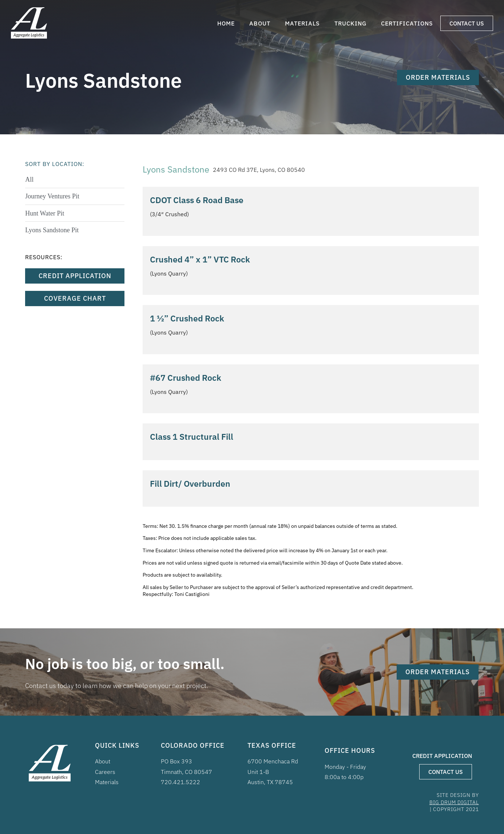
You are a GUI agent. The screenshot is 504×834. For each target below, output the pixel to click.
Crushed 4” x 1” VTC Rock (200, 259)
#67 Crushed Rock (186, 378)
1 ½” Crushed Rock (187, 318)
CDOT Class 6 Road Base (197, 200)
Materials (302, 23)
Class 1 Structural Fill (192, 436)
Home (226, 23)
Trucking (350, 23)
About (260, 23)
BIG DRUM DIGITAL (454, 802)
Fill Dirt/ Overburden (190, 483)
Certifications (407, 23)
